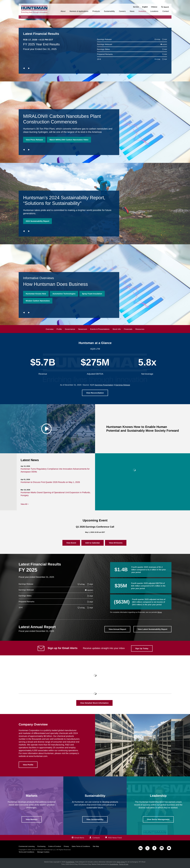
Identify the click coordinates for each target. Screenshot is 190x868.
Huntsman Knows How (36, 294)
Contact (166, 11)
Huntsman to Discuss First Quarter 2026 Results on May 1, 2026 (50, 482)
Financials (128, 329)
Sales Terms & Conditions (81, 846)
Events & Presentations (100, 329)
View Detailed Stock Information (94, 703)
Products (96, 11)
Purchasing (41, 846)
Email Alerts (79, 838)
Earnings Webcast (105, 44)
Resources (140, 329)
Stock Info (117, 329)
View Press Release (34, 140)
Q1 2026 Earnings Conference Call (95, 527)
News (132, 11)
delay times (121, 862)
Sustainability (109, 11)
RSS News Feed (115, 838)
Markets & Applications (79, 11)
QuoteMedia (70, 862)
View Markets (32, 819)
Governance (70, 329)
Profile (59, 329)
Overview (50, 329)
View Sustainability (95, 819)
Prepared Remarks (105, 54)
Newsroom (83, 329)
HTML (157, 39)
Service (136, 7)
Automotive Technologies (64, 294)
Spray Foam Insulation (92, 294)
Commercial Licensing (27, 846)
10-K (99, 59)
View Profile (28, 765)
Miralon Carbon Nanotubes (38, 301)
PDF (165, 39)
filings (160, 612)
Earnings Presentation (104, 385)
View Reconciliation (95, 393)
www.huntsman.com (38, 756)
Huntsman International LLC (46, 850)
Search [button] (166, 7)
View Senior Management (158, 819)
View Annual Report (117, 629)
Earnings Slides (103, 49)
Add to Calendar (93, 543)
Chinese (154, 7)
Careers (122, 11)
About (63, 11)
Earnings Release (104, 39)
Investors (142, 11)
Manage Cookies (43, 852)
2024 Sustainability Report (37, 221)
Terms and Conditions (26, 852)
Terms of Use (124, 864)
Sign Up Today (142, 648)
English (145, 7)
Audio (164, 44)
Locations (154, 11)
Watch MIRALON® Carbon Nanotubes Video (69, 140)
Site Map (96, 846)
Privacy (66, 846)
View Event (71, 543)
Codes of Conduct (55, 846)
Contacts (96, 838)
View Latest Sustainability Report (152, 629)
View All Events (116, 543)
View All (24, 504)
